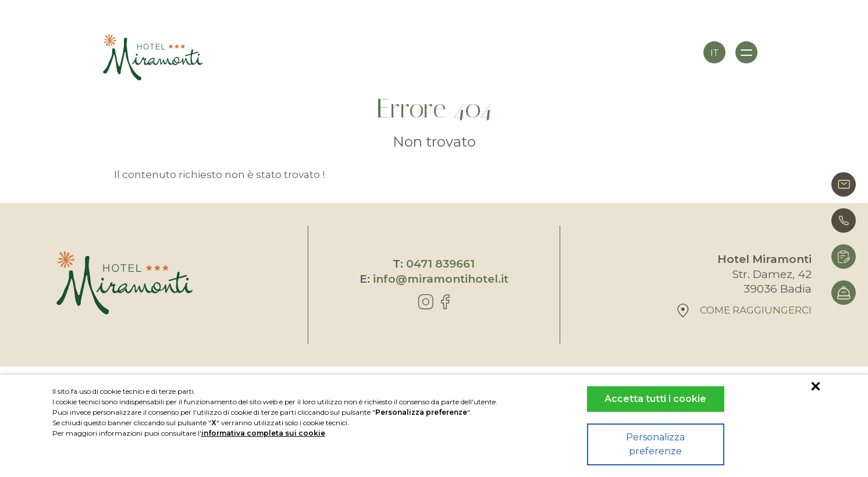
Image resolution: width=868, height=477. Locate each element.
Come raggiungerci (744, 311)
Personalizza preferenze (655, 444)
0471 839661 (440, 264)
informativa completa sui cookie (263, 433)
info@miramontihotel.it (441, 279)
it (714, 53)
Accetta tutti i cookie (655, 399)
